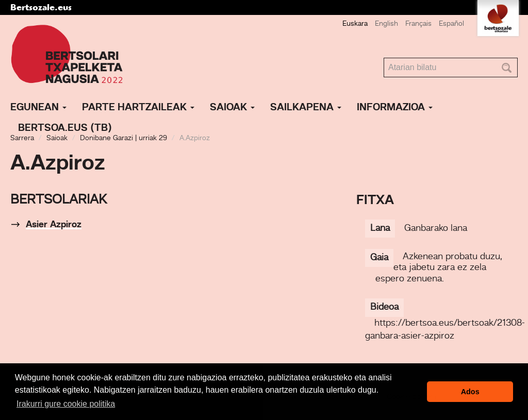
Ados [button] (470, 392)
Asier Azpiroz (54, 225)
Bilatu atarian (384, 58)
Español (451, 24)
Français (418, 24)
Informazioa (395, 108)
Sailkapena (306, 108)
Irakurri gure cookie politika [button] (66, 404)
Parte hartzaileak (138, 108)
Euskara (355, 24)
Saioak (232, 108)
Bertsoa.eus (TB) (65, 128)
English (386, 24)
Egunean (38, 108)
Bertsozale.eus (41, 7)
